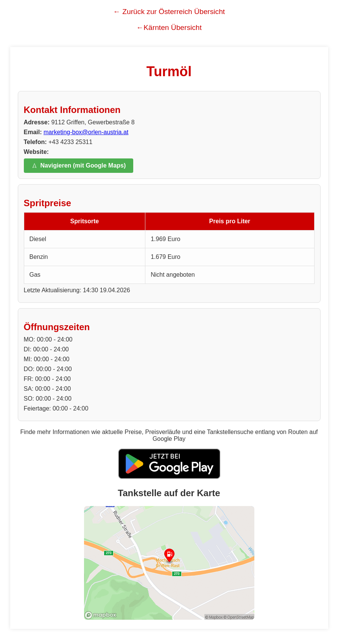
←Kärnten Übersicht (169, 27)
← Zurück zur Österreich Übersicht (169, 12)
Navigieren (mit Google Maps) (79, 165)
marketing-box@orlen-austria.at (86, 132)
